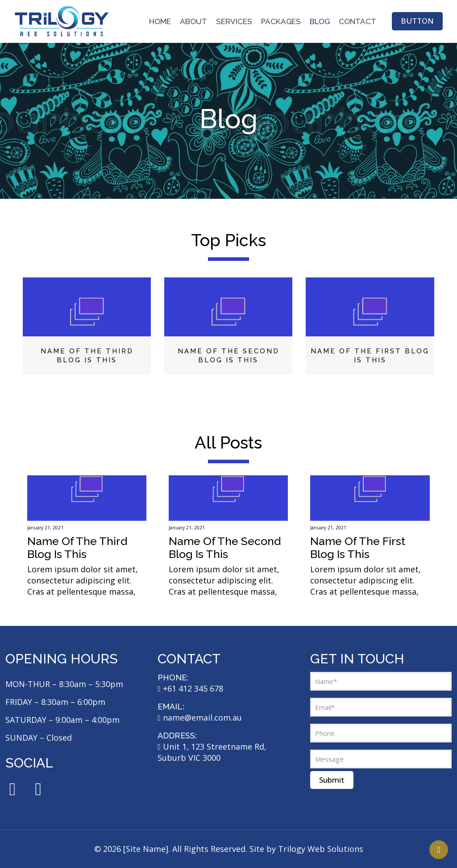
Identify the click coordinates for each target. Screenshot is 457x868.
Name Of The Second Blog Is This (225, 547)
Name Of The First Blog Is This (358, 547)
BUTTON (417, 21)
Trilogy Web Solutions (321, 849)
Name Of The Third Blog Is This (77, 547)
